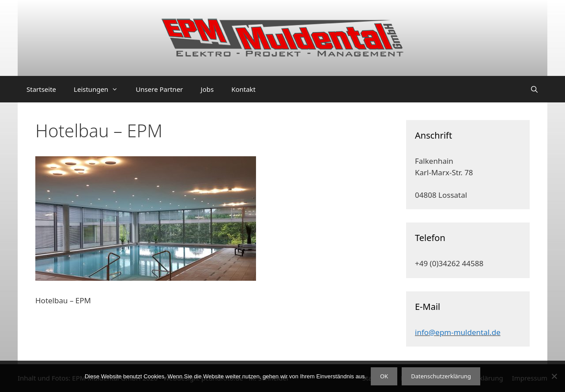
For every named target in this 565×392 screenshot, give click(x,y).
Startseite (41, 89)
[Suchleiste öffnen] (534, 89)
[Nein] (554, 376)
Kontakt (243, 89)
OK (384, 376)
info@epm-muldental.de (458, 332)
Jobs (207, 89)
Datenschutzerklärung (441, 376)
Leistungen (100, 89)
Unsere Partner (159, 89)
